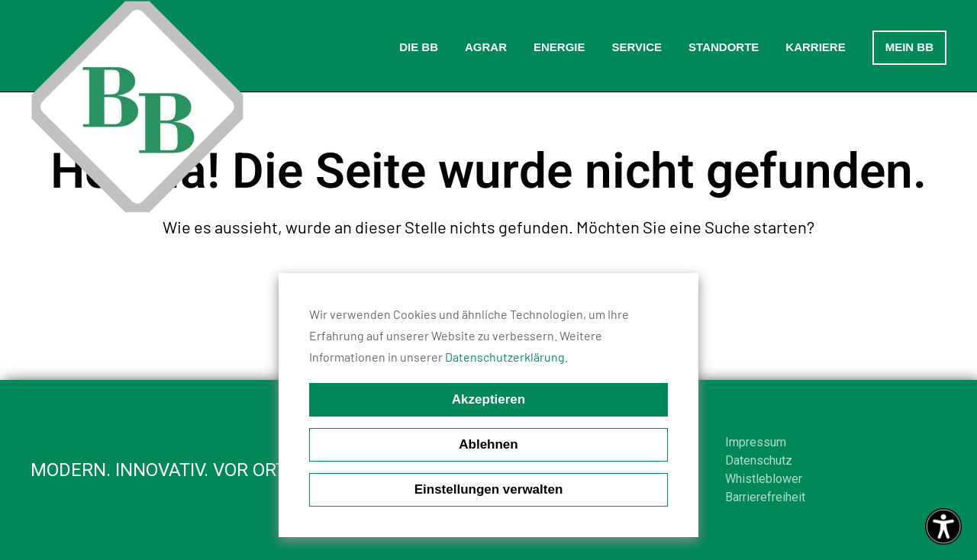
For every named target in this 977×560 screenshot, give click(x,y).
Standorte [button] (724, 47)
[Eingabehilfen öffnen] (943, 526)
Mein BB (909, 47)
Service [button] (637, 47)
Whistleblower (764, 479)
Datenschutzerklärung (505, 357)
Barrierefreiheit (765, 497)
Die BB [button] (419, 47)
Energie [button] (559, 47)
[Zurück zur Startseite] (137, 107)
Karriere (815, 47)
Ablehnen (488, 444)
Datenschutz (759, 460)
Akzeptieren (488, 399)
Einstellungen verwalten (489, 489)
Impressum (756, 442)
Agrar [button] (486, 47)
